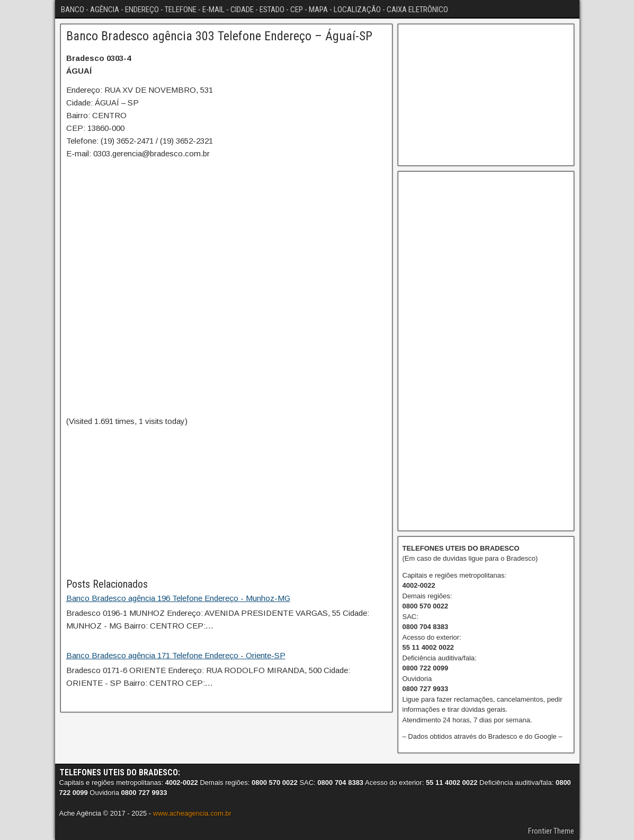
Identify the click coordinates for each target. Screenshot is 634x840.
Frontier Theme (551, 831)
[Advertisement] (226, 502)
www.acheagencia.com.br (192, 813)
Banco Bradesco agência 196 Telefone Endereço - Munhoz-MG (178, 598)
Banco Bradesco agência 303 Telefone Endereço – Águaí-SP (219, 36)
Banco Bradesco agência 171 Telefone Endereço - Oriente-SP (176, 655)
